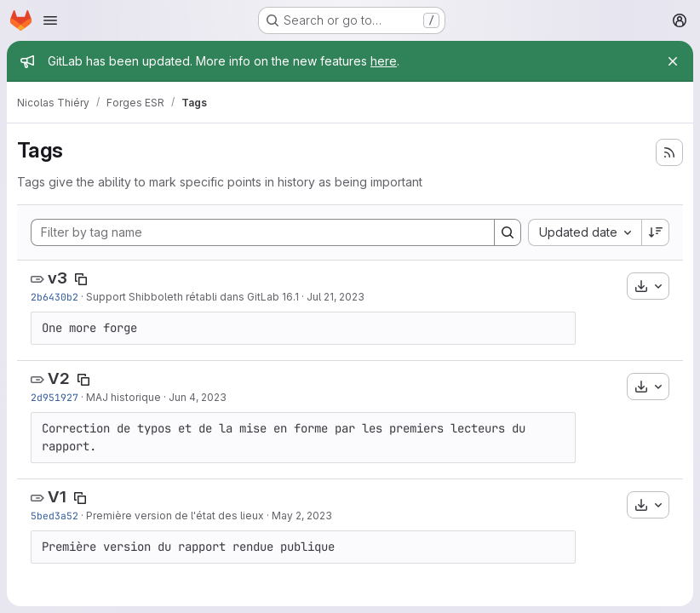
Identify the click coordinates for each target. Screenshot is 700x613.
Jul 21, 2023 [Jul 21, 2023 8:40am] (336, 297)
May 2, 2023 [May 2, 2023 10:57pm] (302, 516)
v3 (57, 278)
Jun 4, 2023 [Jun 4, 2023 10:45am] (198, 397)
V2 (59, 378)
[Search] (508, 232)
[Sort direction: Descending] (656, 232)
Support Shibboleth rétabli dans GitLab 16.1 (192, 297)
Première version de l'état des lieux (175, 516)
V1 (57, 497)
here (384, 61)
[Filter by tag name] (263, 232)
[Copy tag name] (81, 279)
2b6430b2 (55, 297)
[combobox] (585, 232)
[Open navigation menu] (50, 20)
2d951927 (55, 397)
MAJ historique (123, 397)
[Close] (673, 61)
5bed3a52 (55, 516)
